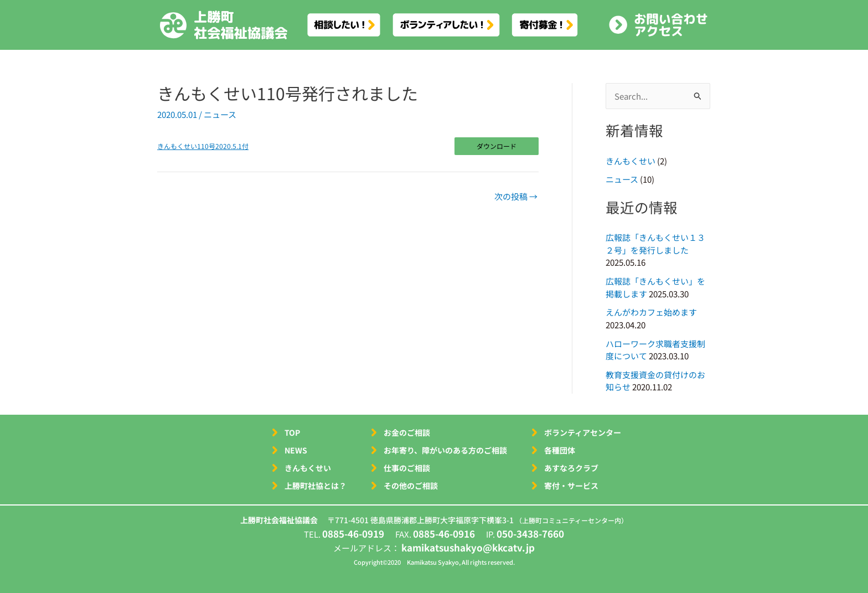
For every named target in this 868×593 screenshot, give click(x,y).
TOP (292, 432)
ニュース (220, 114)
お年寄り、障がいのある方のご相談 (445, 450)
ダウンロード (497, 146)
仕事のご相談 (407, 468)
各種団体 (560, 450)
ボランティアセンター (583, 432)
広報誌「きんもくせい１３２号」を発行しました (655, 244)
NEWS (296, 450)
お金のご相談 (407, 432)
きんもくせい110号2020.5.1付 (203, 146)
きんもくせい (631, 161)
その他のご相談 (411, 486)
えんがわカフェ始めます (651, 312)
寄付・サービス (571, 486)
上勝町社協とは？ (316, 486)
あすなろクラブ (571, 468)
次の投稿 (516, 196)
